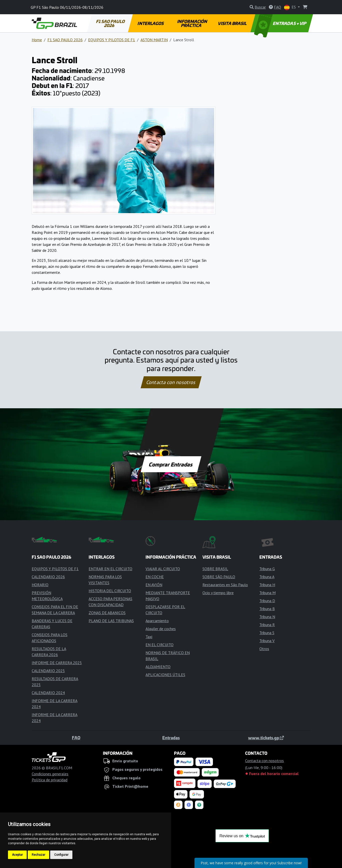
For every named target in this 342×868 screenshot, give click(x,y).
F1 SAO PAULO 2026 (111, 23)
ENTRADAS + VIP (281, 23)
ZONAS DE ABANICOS (107, 613)
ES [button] (290, 7)
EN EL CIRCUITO (160, 645)
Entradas (171, 738)
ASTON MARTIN (154, 40)
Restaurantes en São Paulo (225, 585)
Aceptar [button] (17, 855)
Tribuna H (267, 585)
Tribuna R (267, 625)
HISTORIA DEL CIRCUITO (110, 591)
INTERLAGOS (151, 23)
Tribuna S (267, 633)
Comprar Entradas (171, 464)
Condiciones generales (50, 774)
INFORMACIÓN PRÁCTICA (192, 23)
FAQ (76, 738)
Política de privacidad (50, 780)
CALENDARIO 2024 (48, 693)
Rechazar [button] (38, 855)
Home (37, 40)
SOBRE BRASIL (215, 569)
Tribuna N (267, 617)
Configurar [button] (61, 855)
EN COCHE (155, 577)
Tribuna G (267, 569)
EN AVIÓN (154, 585)
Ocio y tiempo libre (218, 593)
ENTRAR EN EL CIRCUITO (110, 569)
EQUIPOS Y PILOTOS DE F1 (112, 40)
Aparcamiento (157, 621)
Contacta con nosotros (171, 382)
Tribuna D (267, 601)
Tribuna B (267, 609)
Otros (264, 649)
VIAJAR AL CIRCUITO (163, 569)
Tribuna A (267, 577)
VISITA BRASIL (233, 23)
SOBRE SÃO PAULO (219, 577)
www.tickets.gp (266, 738)
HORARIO (40, 585)
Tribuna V (267, 641)
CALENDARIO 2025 (48, 671)
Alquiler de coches (161, 629)
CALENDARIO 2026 (48, 577)
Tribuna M (267, 593)
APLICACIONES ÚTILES (165, 675)
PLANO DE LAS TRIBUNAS (111, 621)
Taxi (149, 637)
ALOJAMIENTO (158, 667)
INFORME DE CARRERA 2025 (57, 663)
